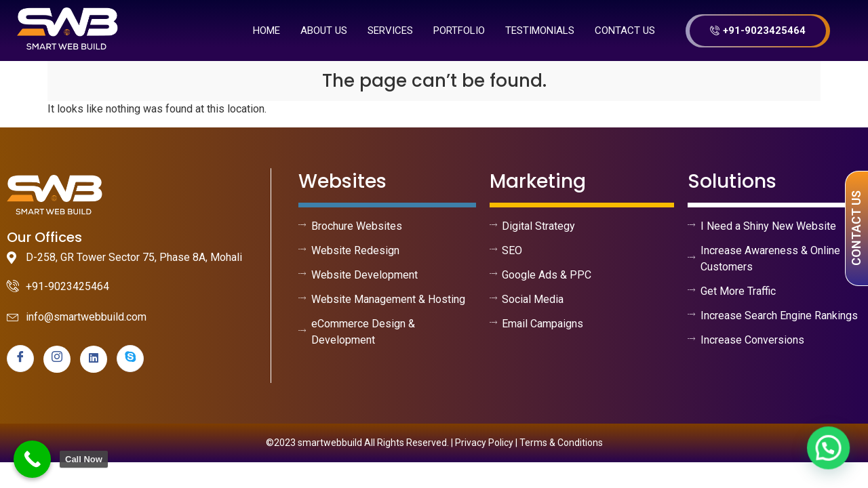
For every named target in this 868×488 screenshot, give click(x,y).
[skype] (130, 359)
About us (324, 30)
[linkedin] (94, 359)
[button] (829, 451)
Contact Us (625, 30)
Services (390, 30)
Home (267, 30)
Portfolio (459, 30)
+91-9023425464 (758, 30)
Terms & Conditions (561, 443)
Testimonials (540, 30)
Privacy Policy (484, 443)
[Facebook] (20, 359)
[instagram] (57, 359)
